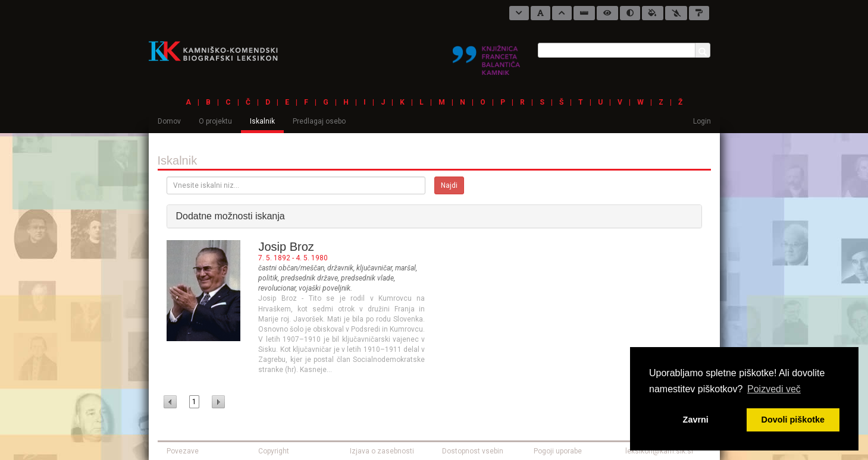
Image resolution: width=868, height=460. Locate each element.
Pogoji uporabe (558, 451)
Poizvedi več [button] (774, 389)
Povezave (183, 451)
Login (702, 121)
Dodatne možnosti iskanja (231, 216)
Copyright (274, 451)
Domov (169, 121)
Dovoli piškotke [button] (793, 420)
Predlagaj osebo (319, 121)
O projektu (215, 121)
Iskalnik (262, 121)
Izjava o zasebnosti (382, 451)
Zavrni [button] (696, 420)
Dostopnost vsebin (473, 451)
